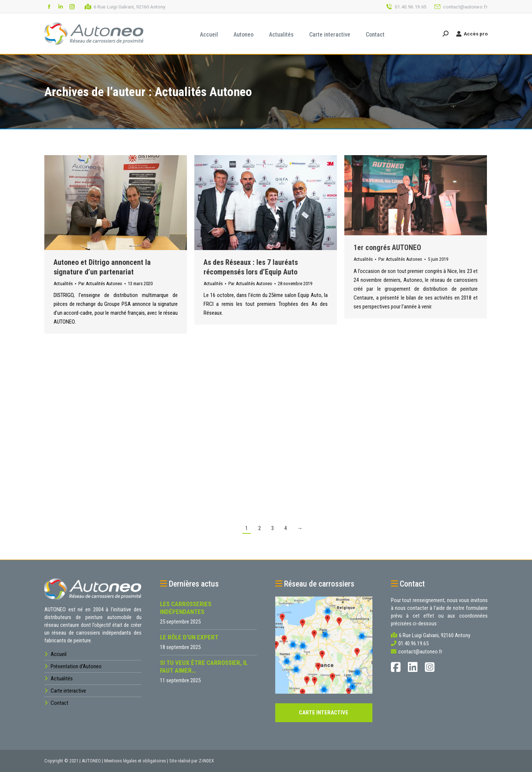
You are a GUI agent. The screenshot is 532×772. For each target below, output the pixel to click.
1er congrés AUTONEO (387, 247)
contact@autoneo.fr (461, 7)
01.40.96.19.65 (406, 7)
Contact (59, 703)
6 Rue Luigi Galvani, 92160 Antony (125, 7)
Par (100, 283)
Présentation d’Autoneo (76, 666)
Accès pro (472, 34)
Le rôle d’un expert (189, 637)
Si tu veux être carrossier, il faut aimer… (204, 667)
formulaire (477, 608)
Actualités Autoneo (203, 92)
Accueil (58, 654)
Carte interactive (68, 691)
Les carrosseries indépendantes (186, 608)
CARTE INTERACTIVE (324, 713)
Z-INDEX (206, 761)
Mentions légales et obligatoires (135, 761)
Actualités (63, 283)
